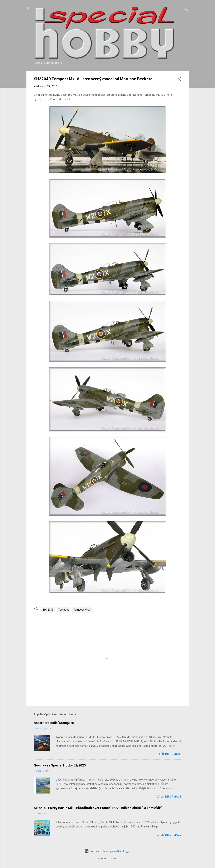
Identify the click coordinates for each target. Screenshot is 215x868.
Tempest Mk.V (82, 610)
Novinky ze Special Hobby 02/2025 (60, 765)
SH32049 (48, 610)
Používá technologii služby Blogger (108, 851)
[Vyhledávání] (187, 10)
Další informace (169, 754)
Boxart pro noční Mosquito (54, 723)
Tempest (63, 610)
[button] (179, 80)
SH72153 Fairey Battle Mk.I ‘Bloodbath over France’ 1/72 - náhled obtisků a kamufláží (98, 808)
